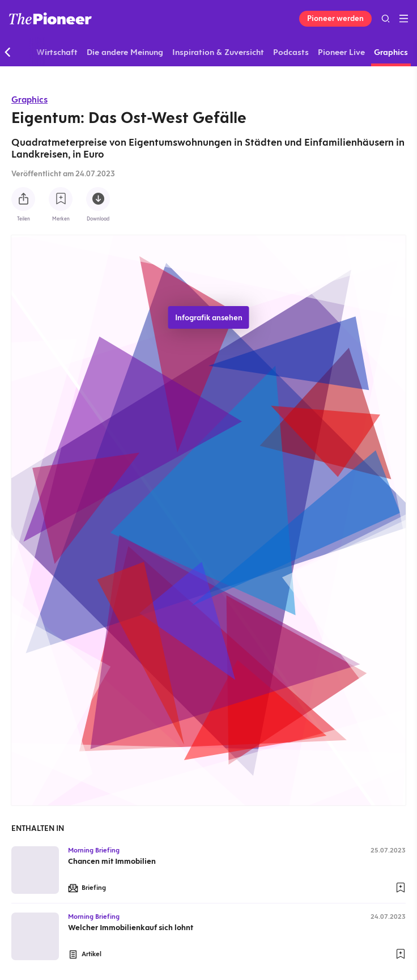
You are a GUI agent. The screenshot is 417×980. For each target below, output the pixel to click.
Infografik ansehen (209, 317)
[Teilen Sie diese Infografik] (23, 199)
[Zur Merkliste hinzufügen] (61, 199)
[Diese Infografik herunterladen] (98, 199)
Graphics (29, 99)
